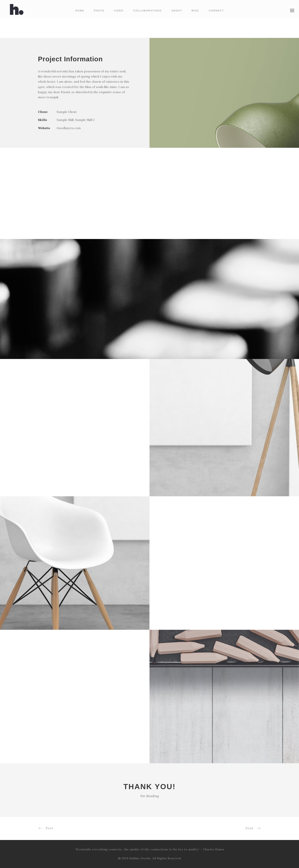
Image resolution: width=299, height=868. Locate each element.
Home (80, 11)
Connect (216, 11)
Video (119, 11)
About (177, 11)
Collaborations (147, 11)
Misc (195, 11)
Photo (99, 11)
